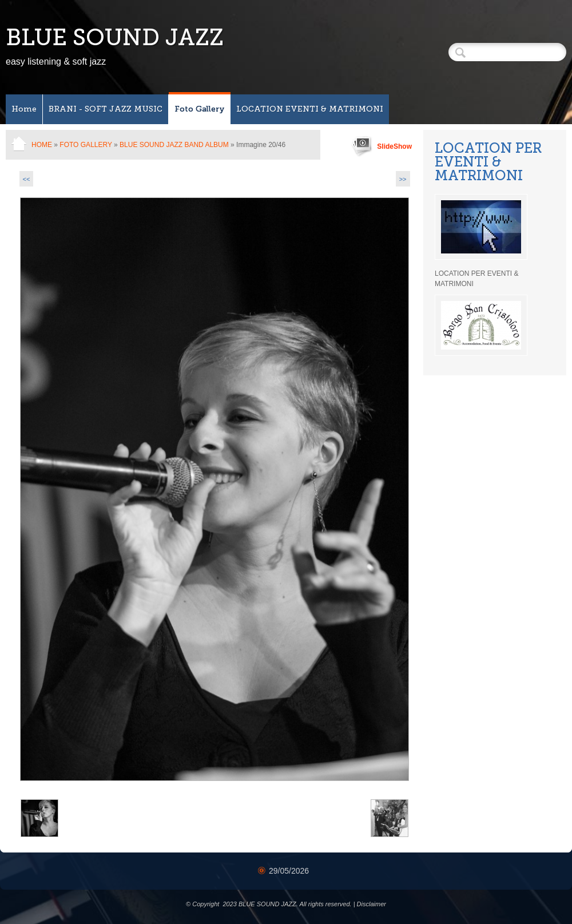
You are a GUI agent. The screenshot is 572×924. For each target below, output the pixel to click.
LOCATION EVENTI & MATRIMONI (310, 109)
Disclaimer (372, 904)
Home (24, 109)
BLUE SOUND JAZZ (115, 37)
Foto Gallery (200, 109)
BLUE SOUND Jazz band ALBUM (174, 145)
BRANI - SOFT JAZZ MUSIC (106, 109)
